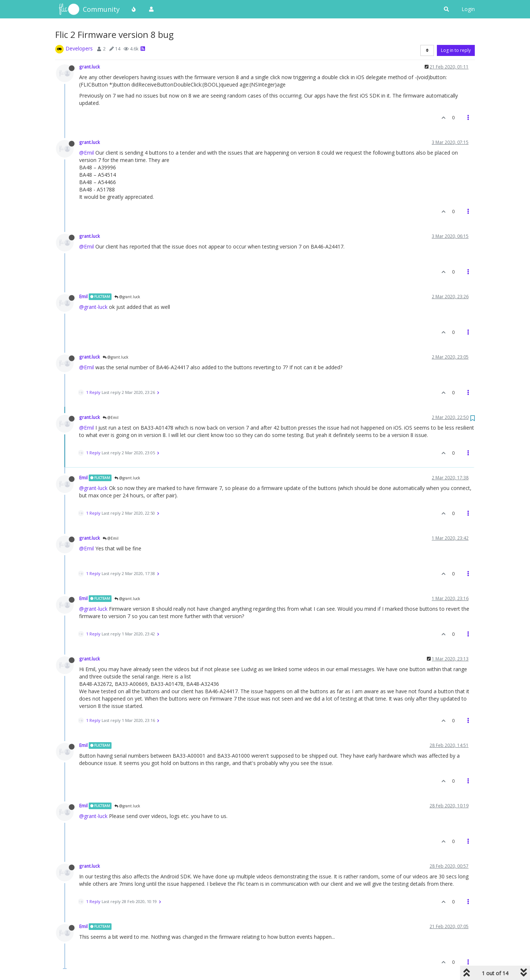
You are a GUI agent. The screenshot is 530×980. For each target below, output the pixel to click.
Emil (83, 296)
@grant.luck (127, 297)
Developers (79, 48)
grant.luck (89, 67)
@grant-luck (93, 307)
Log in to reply (456, 50)
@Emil (86, 153)
